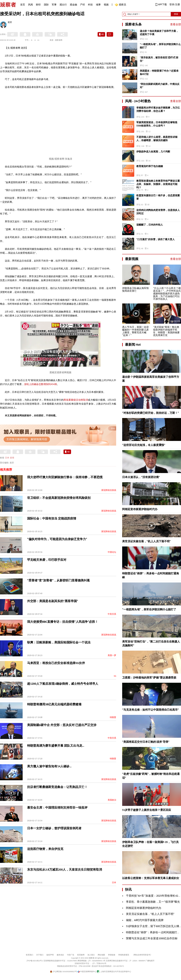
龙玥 (10, 22)
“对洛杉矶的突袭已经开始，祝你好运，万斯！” (151, 413)
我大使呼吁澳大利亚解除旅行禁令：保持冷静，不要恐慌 (65, 477)
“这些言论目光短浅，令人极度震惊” (144, 445)
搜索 (176, 14)
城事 (98, 5)
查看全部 (176, 24)
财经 (38, 5)
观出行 (63, 5)
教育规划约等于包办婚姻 (150, 166)
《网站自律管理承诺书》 (142, 955)
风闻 (30, 5)
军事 (54, 5)
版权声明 (50, 955)
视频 (106, 5)
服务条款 (60, 955)
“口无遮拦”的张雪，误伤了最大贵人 (156, 239)
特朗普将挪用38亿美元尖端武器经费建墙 (54, 704)
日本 (7, 458)
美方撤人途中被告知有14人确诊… (49, 766)
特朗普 (113, 717)
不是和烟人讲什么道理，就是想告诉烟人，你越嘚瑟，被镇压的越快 (157, 139)
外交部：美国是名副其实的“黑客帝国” (53, 601)
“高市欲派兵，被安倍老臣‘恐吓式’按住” (159, 59)
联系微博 (81, 955)
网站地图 (101, 955)
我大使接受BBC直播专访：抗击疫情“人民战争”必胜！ (63, 622)
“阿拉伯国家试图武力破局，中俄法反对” (160, 86)
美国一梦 (112, 655)
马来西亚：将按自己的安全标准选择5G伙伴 (56, 663)
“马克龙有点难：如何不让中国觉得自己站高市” (151, 710)
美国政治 (112, 800)
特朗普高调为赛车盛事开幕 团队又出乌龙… (56, 746)
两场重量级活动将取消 (76, 400)
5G (115, 676)
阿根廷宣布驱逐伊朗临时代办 (140, 509)
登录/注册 (175, 4)
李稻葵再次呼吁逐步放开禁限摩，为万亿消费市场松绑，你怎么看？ (158, 109)
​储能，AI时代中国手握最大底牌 (145, 920)
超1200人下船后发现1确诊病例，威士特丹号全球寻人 (63, 684)
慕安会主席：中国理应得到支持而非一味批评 (57, 808)
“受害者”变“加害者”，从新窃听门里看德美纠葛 (58, 580)
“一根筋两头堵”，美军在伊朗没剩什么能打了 (160, 46)
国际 (46, 5)
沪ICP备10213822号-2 (35, 961)
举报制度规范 (124, 955)
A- (32, 40)
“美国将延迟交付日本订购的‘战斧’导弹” (146, 742)
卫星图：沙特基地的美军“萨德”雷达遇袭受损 (149, 678)
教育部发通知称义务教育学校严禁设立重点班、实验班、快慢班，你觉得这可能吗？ (158, 184)
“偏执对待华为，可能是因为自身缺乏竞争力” (57, 539)
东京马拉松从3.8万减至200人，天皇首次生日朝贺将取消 (65, 870)
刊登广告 (71, 955)
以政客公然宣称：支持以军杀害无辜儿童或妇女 (151, 878)
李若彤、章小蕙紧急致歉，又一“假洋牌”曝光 (153, 902)
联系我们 (30, 955)
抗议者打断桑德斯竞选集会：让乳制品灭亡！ (57, 787)
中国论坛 (112, 552)
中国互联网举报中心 (87, 972)
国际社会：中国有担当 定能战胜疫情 (52, 518)
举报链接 (112, 955)
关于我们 (40, 955)
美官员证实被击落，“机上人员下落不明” (146, 541)
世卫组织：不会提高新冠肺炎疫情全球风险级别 (59, 498)
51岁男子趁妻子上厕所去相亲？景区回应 (147, 810)
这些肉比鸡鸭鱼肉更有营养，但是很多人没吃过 (158, 212)
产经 (83, 5)
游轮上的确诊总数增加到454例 (40, 384)
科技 (90, 5)
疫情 (12, 458)
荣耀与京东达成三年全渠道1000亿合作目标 (152, 938)
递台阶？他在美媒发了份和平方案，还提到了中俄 (159, 33)
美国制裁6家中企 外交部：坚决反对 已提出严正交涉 (62, 725)
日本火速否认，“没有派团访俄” (141, 477)
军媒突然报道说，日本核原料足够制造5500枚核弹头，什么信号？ (157, 124)
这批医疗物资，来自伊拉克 (45, 849)
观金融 (73, 5)
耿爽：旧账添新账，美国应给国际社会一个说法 (59, 642)
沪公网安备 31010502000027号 (63, 972)
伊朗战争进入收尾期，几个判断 (153, 152)
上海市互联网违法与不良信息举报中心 (114, 972)
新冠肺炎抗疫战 (109, 490)
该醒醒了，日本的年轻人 (150, 225)
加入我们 (91, 955)
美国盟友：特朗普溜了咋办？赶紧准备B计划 (159, 72)
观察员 (121, 5)
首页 (23, 5)
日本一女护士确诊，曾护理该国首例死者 (54, 828)
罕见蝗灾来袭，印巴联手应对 (47, 560)
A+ (39, 40)
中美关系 (112, 614)
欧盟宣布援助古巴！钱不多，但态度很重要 (158, 197)
